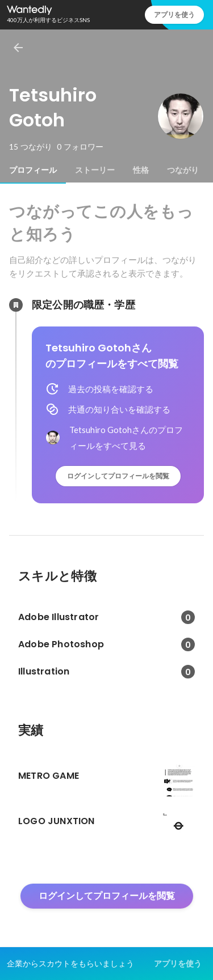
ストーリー (95, 170)
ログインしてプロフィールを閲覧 (118, 476)
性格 (141, 170)
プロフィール (33, 170)
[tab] (33, 170)
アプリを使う (174, 14)
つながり (183, 170)
